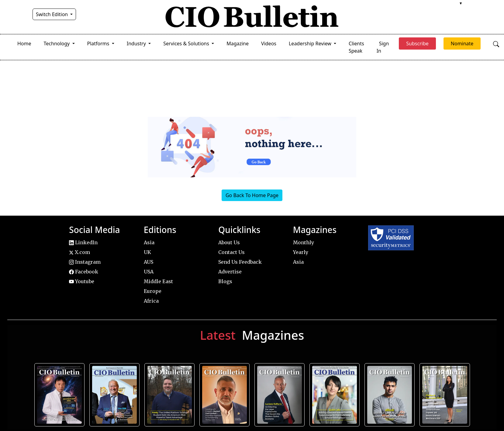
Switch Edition (53, 14)
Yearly (301, 252)
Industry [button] (137, 43)
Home (24, 43)
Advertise (230, 272)
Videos (269, 43)
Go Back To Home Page (252, 195)
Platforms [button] (99, 43)
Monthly (304, 242)
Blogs (225, 281)
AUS (148, 262)
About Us (229, 242)
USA (149, 272)
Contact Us (231, 252)
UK (147, 252)
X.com (79, 252)
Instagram (85, 262)
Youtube (82, 281)
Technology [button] (57, 43)
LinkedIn (83, 242)
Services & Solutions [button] (187, 43)
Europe (153, 291)
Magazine (238, 43)
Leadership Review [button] (311, 43)
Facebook (84, 272)
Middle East (158, 281)
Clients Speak (356, 47)
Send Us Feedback (240, 262)
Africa (151, 301)
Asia (149, 242)
